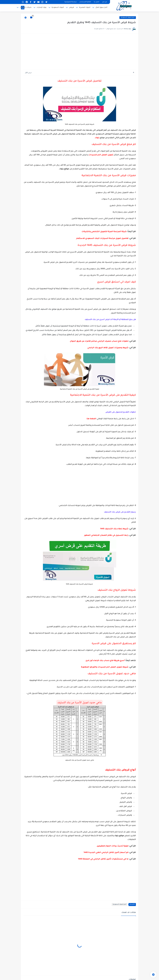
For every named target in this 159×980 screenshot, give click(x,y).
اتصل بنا (96, 2)
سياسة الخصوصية (71, 2)
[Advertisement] (80, 52)
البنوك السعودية (58, 7)
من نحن (104, 2)
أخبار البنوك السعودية (128, 18)
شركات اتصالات (26, 7)
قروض (71, 7)
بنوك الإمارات (42, 7)
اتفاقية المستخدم (85, 2)
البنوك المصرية (85, 7)
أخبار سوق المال (101, 7)
